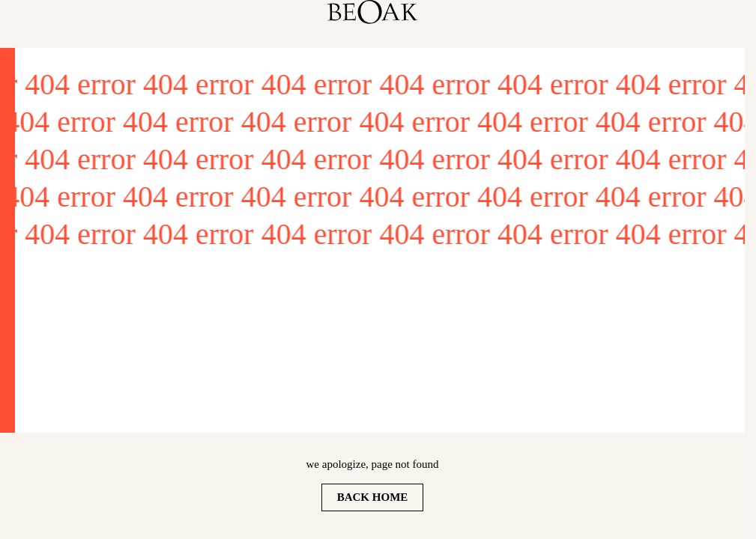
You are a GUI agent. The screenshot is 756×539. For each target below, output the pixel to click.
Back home (373, 497)
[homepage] (372, 12)
